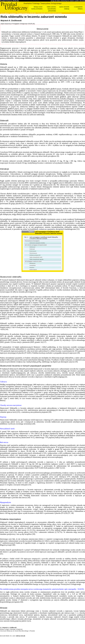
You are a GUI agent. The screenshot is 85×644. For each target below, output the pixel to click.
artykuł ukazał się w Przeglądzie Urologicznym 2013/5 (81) (18, 24)
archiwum (13, 13)
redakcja (67, 9)
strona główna (5, 13)
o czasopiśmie (78, 7)
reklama (80, 9)
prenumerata (52, 11)
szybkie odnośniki (80, 1)
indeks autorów (51, 7)
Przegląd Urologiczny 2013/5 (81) (9, 1)
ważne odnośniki (64, 7)
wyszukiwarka (52, 9)
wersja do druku (55, 1)
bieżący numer (38, 7)
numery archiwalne (37, 9)
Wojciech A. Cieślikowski (11, 21)
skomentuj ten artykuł (67, 1)
